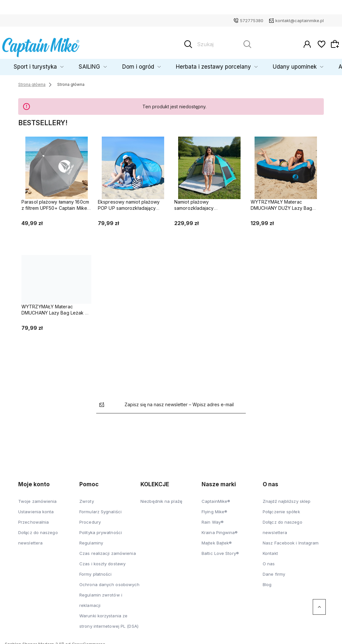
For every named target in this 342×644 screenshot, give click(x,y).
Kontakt (270, 550)
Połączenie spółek (281, 509)
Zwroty (87, 498)
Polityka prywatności (101, 530)
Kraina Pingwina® (220, 530)
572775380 (252, 20)
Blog (267, 582)
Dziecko (20, 64)
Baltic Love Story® (220, 550)
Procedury (90, 519)
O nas (269, 561)
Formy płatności (96, 571)
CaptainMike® (216, 498)
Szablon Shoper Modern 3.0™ (34, 641)
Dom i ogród (144, 64)
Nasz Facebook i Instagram (291, 540)
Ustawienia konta (36, 509)
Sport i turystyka (63, 64)
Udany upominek (271, 64)
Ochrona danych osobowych (109, 582)
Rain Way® (213, 519)
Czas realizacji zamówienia (108, 550)
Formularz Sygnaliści (100, 509)
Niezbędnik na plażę (161, 498)
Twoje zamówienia (38, 498)
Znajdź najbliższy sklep (287, 498)
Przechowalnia (33, 519)
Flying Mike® (214, 509)
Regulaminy (91, 540)
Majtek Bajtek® (217, 540)
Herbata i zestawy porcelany (205, 64)
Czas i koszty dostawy (102, 561)
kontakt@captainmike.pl (300, 20)
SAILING (105, 64)
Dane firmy (274, 571)
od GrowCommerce (85, 641)
